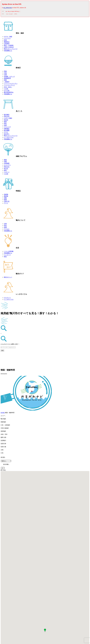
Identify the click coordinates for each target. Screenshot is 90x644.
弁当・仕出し (8, 88)
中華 (5, 75)
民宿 (5, 41)
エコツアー (7, 166)
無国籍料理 (7, 79)
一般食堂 (7, 82)
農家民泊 (7, 42)
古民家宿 (7, 44)
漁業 (5, 162)
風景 (5, 122)
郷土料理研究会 (9, 93)
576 (3, 14)
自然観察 (7, 164)
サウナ (6, 133)
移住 (5, 257)
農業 (5, 160)
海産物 (6, 195)
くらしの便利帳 (9, 252)
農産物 (6, 197)
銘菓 (5, 200)
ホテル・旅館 (8, 37)
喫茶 (5, 80)
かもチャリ (7, 298)
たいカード (7, 255)
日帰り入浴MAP (9, 48)
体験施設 (7, 129)
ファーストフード (9, 86)
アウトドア (7, 127)
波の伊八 (7, 134)
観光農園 (7, 131)
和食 (5, 72)
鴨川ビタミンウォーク (11, 49)
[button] (45, 631)
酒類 (5, 198)
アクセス (7, 230)
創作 (5, 171)
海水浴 (6, 120)
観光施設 (7, 115)
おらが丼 (7, 91)
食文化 (6, 169)
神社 (5, 124)
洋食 (5, 73)
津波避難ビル (8, 51)
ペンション (7, 39)
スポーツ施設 (8, 119)
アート (6, 204)
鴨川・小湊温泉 (9, 46)
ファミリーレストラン (11, 84)
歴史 (5, 226)
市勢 (5, 224)
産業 (5, 228)
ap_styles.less (8, 8)
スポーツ (7, 173)
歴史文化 (7, 117)
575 (3, 12)
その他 (6, 89)
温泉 (5, 126)
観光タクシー (8, 278)
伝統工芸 (7, 202)
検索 (2, 351)
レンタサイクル (9, 138)
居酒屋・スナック (9, 77)
